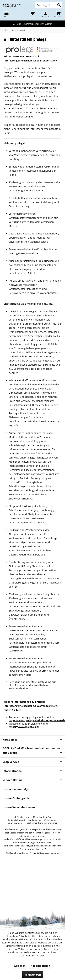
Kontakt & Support (16, 820)
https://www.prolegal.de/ (24, 727)
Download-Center (16, 823)
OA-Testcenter (50, 820)
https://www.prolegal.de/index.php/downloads (37, 720)
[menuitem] (7, 15)
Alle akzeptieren (40, 966)
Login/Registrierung (21, 817)
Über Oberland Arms (43, 817)
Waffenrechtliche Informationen (42, 823)
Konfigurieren (33, 975)
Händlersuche (34, 820)
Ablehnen (20, 966)
